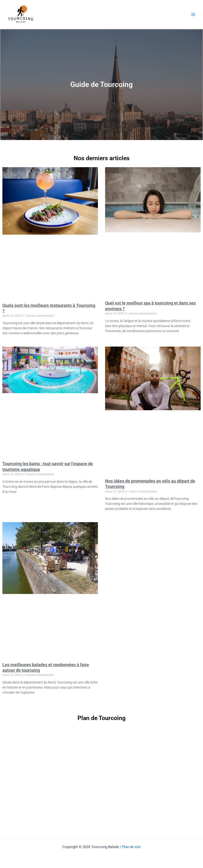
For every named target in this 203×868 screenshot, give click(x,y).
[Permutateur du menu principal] (193, 14)
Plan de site (131, 847)
